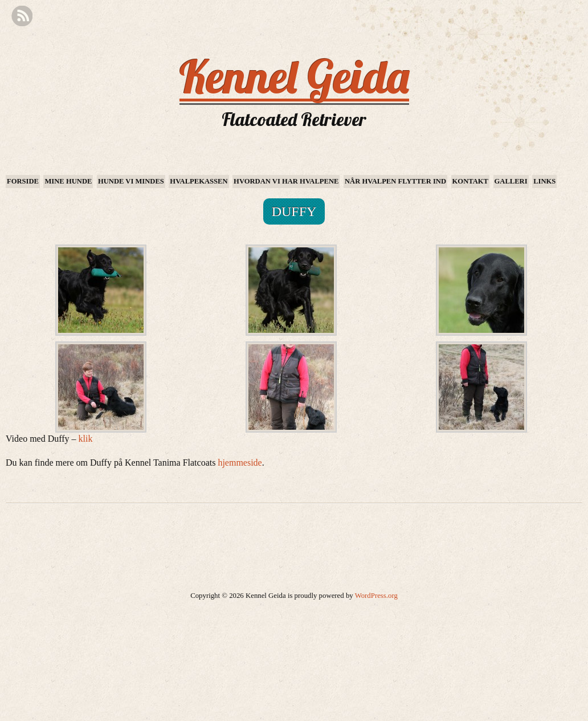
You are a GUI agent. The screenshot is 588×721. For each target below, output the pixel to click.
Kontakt (470, 181)
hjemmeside (240, 463)
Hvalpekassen (199, 181)
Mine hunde (68, 181)
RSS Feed (22, 16)
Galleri (511, 181)
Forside (23, 181)
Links (544, 181)
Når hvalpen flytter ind (395, 181)
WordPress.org (376, 596)
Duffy (294, 211)
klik (86, 439)
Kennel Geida (294, 76)
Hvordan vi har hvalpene (286, 181)
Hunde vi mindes (131, 181)
